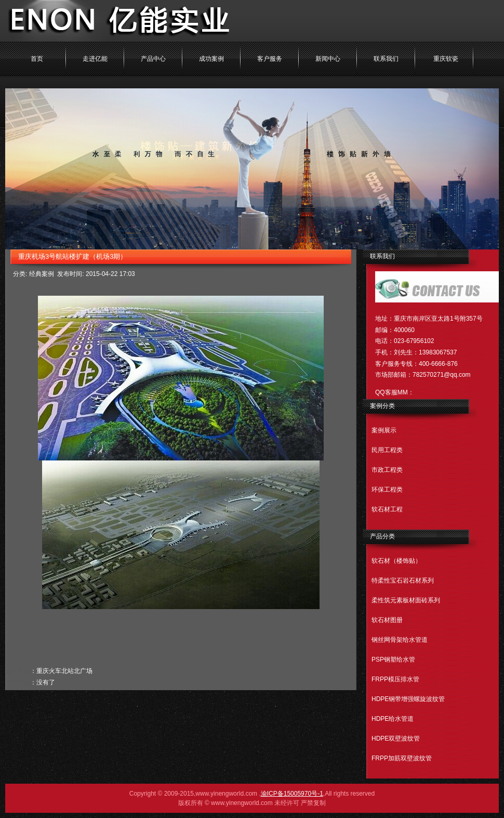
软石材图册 (387, 620)
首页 (37, 59)
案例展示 (384, 430)
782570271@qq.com (442, 375)
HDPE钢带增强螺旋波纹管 (408, 699)
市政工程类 (387, 470)
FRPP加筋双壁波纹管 (402, 758)
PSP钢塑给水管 (393, 659)
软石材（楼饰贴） (396, 561)
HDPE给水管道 (393, 719)
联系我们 (386, 59)
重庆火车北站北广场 (64, 671)
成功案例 (211, 59)
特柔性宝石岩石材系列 (403, 580)
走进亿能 (95, 59)
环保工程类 (387, 490)
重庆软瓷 (446, 59)
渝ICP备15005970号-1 (292, 794)
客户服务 (270, 59)
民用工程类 (387, 450)
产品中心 (153, 59)
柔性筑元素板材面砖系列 (406, 600)
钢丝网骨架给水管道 (400, 640)
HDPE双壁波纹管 (396, 738)
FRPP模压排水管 (395, 679)
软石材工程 (387, 509)
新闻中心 (328, 59)
